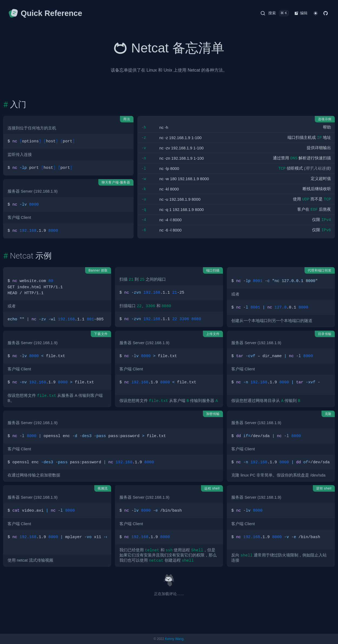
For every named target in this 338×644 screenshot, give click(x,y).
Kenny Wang (174, 639)
